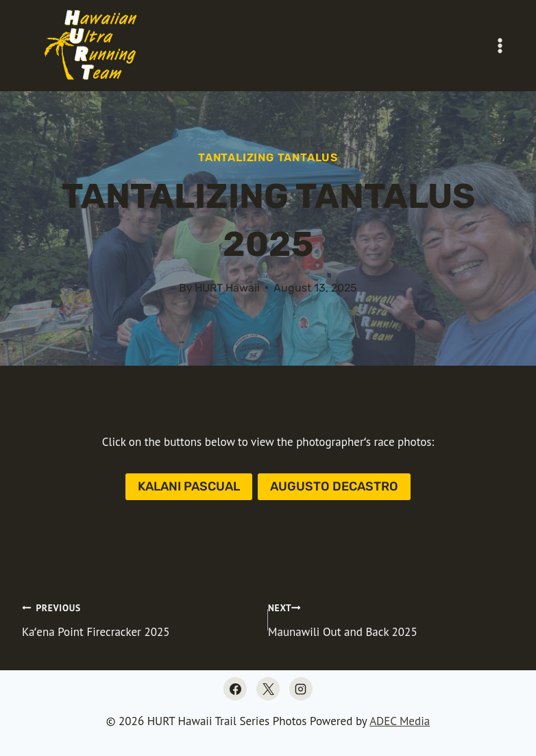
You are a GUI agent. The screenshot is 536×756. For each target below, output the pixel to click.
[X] (268, 689)
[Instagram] (301, 689)
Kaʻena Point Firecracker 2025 (139, 619)
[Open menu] (500, 45)
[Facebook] (235, 689)
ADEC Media (400, 721)
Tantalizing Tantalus (268, 157)
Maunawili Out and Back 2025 (391, 619)
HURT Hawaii (227, 288)
